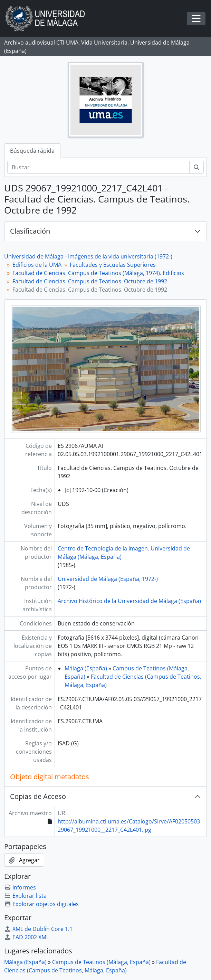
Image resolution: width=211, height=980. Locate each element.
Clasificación (30, 231)
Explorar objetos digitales (41, 904)
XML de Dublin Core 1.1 (38, 929)
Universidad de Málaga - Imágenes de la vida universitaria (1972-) (88, 256)
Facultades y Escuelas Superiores (113, 265)
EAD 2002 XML (27, 937)
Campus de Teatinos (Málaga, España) (101, 962)
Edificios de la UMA (37, 265)
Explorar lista (25, 896)
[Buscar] (98, 167)
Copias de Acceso (38, 796)
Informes (20, 887)
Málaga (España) (86, 668)
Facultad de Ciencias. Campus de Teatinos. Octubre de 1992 (90, 281)
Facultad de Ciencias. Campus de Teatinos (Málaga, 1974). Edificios (98, 273)
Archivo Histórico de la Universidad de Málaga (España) (129, 601)
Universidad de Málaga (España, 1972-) (108, 579)
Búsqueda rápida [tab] (32, 151)
